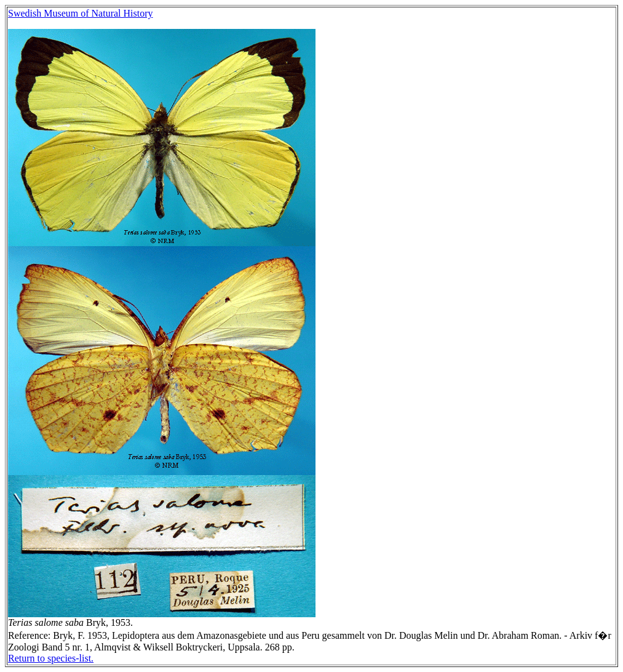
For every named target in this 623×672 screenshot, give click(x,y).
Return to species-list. (51, 658)
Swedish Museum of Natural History (81, 13)
